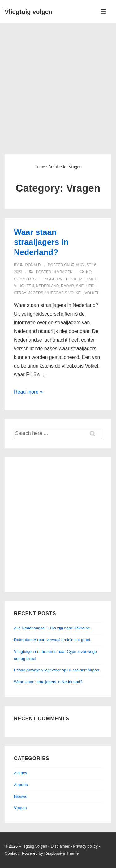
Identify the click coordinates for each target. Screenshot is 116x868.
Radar (67, 286)
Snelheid (85, 286)
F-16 (73, 279)
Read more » (28, 392)
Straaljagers (29, 293)
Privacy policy (85, 846)
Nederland (47, 286)
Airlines (21, 773)
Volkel (92, 293)
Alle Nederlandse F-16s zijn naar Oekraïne (52, 628)
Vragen (65, 272)
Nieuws (21, 796)
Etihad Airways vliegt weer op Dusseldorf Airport (57, 670)
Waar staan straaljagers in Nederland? (41, 242)
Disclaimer (60, 846)
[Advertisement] (58, 85)
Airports (21, 785)
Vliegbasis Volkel (64, 293)
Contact (12, 853)
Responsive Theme (62, 853)
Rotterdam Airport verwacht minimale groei (52, 640)
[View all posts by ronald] (31, 265)
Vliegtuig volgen (28, 12)
